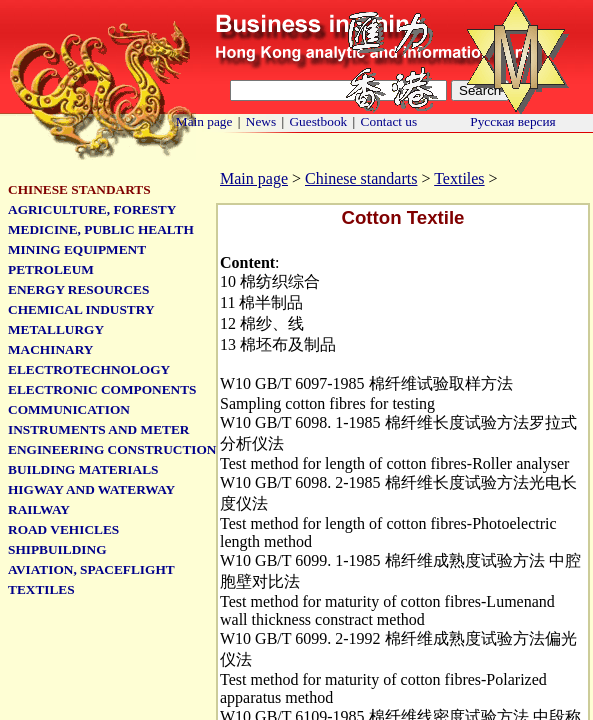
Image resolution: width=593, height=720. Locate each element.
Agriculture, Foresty (92, 209)
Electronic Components (102, 389)
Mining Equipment (77, 249)
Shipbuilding (57, 549)
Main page (204, 121)
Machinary (50, 349)
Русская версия (513, 121)
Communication (69, 409)
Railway (39, 509)
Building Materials (83, 469)
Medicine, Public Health (101, 229)
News (261, 121)
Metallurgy (56, 329)
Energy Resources (78, 289)
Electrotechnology (89, 369)
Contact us (389, 121)
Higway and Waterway (91, 489)
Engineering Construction (112, 449)
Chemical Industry (81, 309)
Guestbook (318, 121)
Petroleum (51, 269)
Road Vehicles (63, 529)
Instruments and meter (98, 429)
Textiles (459, 178)
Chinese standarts (361, 178)
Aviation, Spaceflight (91, 569)
